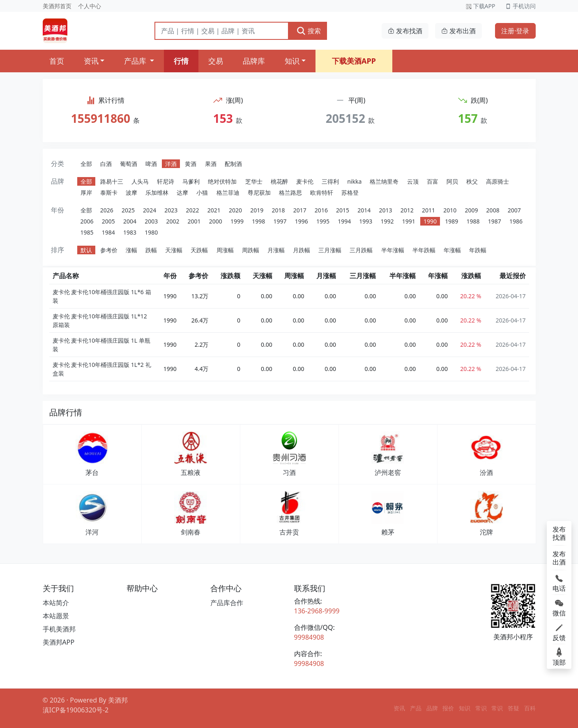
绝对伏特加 (222, 181)
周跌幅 (251, 250)
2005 (108, 221)
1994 (344, 221)
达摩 (182, 192)
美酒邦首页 (57, 6)
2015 (343, 210)
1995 (323, 221)
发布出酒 (458, 31)
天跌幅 (199, 250)
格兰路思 (290, 192)
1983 (130, 232)
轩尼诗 (166, 181)
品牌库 (254, 61)
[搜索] (222, 31)
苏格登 (350, 192)
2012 (407, 210)
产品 (416, 708)
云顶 (413, 181)
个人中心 (90, 6)
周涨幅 (225, 250)
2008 (493, 210)
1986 (516, 221)
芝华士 (254, 181)
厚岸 (86, 192)
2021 (214, 210)
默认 (86, 250)
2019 (257, 210)
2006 (87, 221)
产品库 (136, 61)
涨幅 (131, 250)
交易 (216, 61)
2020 (235, 210)
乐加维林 (157, 192)
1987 (495, 221)
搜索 (309, 31)
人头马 (140, 181)
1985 (87, 232)
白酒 (106, 164)
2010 (450, 210)
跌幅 (151, 250)
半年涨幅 (393, 250)
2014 (364, 210)
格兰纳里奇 (384, 181)
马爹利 (191, 181)
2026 (107, 210)
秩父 (472, 181)
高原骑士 (497, 181)
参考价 (109, 250)
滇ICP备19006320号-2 (76, 710)
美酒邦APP (59, 642)
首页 (57, 61)
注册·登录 (515, 31)
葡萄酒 (129, 164)
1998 (258, 221)
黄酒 (191, 164)
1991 (409, 221)
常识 (481, 708)
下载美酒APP (354, 61)
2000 (216, 221)
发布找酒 (405, 31)
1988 (473, 221)
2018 (278, 210)
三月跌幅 (361, 250)
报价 (448, 708)
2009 (471, 210)
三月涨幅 (330, 250)
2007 (514, 210)
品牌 (432, 708)
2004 (130, 221)
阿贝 (452, 181)
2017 (300, 210)
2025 (128, 210)
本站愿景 (56, 616)
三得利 (330, 181)
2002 (173, 221)
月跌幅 (302, 250)
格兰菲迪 (228, 192)
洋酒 (171, 164)
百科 (530, 708)
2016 (321, 210)
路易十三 (112, 181)
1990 (430, 221)
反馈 (559, 632)
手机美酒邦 (59, 629)
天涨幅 (174, 250)
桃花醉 (279, 181)
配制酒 (233, 164)
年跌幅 (478, 250)
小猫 (202, 192)
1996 (302, 221)
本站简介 (56, 603)
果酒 (211, 164)
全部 (86, 164)
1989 (451, 221)
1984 (108, 232)
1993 (366, 221)
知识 (292, 61)
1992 (387, 221)
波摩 (131, 192)
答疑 (514, 708)
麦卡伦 (305, 181)
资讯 (91, 61)
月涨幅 (276, 250)
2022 (193, 210)
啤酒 (151, 164)
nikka (354, 181)
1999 (237, 221)
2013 (386, 210)
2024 (150, 210)
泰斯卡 (109, 192)
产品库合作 (227, 603)
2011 (428, 210)
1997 (280, 221)
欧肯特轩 (322, 192)
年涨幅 (452, 250)
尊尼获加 (259, 192)
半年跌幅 (424, 250)
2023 (171, 210)
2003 (151, 221)
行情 (181, 61)
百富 (433, 181)
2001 (194, 221)
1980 (151, 232)
